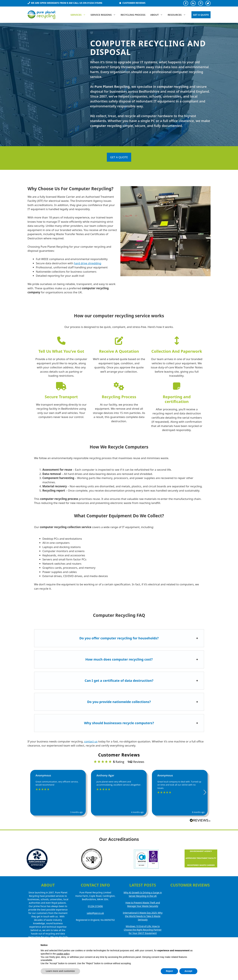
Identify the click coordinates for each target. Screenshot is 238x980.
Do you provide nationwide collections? (119, 702)
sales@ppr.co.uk (95, 913)
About (158, 15)
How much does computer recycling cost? (119, 659)
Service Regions (104, 15)
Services (79, 15)
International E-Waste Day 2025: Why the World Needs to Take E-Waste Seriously (143, 916)
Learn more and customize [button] (60, 971)
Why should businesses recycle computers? (119, 723)
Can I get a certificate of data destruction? (119, 681)
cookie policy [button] (63, 954)
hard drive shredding (87, 263)
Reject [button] (169, 971)
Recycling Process (133, 15)
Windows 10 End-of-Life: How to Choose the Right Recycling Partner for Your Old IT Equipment (143, 930)
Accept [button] (188, 971)
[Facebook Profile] (186, 3)
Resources (178, 15)
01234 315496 (95, 906)
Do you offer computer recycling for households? (119, 638)
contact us (91, 741)
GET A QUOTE (201, 15)
